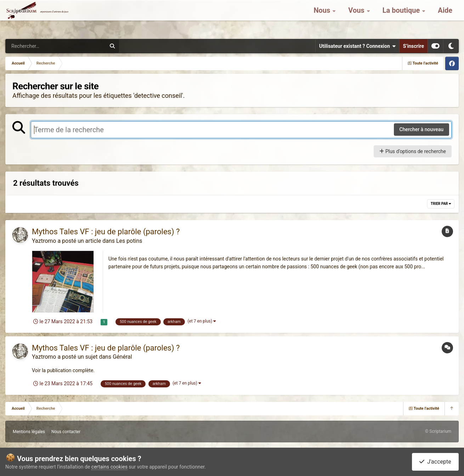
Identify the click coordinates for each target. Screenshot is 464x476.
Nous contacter (66, 432)
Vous (357, 18)
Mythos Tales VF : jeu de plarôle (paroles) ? (106, 232)
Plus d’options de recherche (413, 151)
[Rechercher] (36, 46)
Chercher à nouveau (422, 129)
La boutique (402, 18)
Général (122, 357)
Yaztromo (44, 241)
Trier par (441, 204)
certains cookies (109, 467)
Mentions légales (29, 432)
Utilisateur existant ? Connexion (357, 46)
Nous (323, 18)
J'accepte (435, 462)
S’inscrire (414, 46)
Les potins (129, 241)
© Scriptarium (438, 431)
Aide (445, 18)
